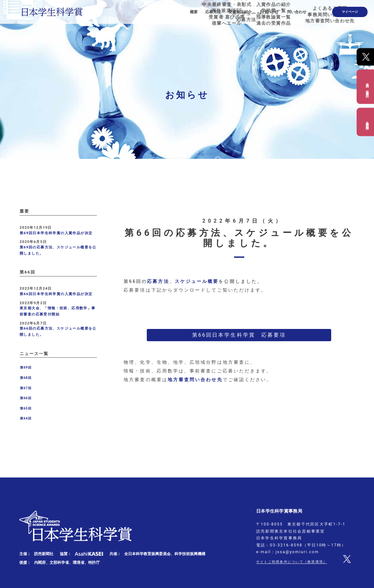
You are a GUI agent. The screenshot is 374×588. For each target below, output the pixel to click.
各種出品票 (367, 122)
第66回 (26, 398)
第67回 (26, 388)
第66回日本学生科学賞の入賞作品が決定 (56, 294)
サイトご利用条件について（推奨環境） (297, 562)
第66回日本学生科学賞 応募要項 (239, 335)
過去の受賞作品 (367, 87)
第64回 (26, 418)
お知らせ (283, 10)
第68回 (26, 378)
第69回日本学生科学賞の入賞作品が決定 (56, 233)
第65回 (26, 408)
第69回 (26, 367)
